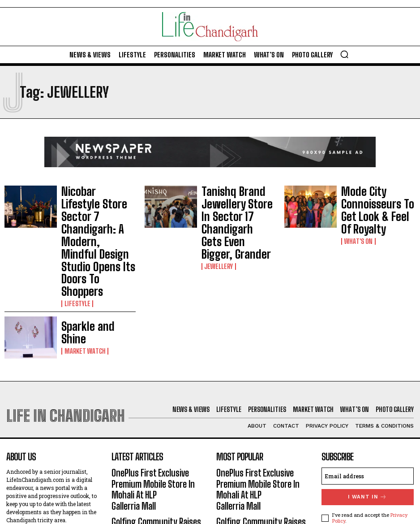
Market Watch (83, 269)
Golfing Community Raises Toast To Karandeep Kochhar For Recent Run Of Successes (156, 435)
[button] (344, 54)
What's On (357, 220)
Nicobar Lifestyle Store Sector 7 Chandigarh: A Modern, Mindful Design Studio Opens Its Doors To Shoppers (96, 205)
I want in (367, 422)
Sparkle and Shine (87, 260)
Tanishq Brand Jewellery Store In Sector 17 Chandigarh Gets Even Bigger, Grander (237, 202)
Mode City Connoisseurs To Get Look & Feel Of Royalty (377, 202)
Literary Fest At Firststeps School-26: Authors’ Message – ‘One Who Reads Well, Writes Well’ (156, 470)
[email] (368, 401)
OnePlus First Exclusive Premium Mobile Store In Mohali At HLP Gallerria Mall (156, 405)
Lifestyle (76, 230)
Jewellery (218, 224)
